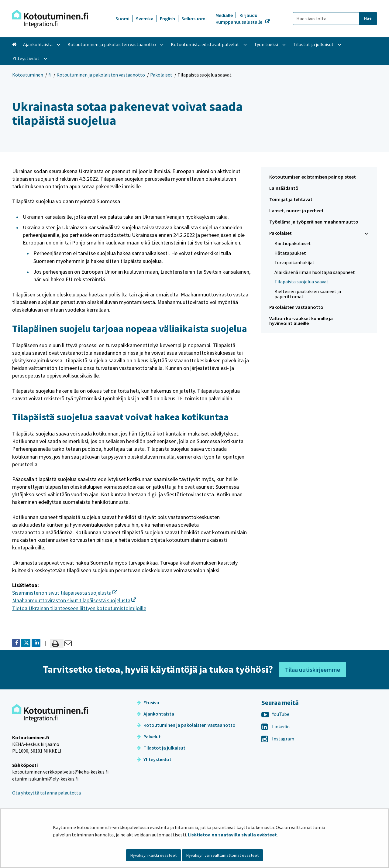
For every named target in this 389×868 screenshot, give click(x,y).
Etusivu (148, 702)
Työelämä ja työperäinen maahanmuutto (314, 222)
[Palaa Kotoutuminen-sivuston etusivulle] (50, 19)
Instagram (278, 739)
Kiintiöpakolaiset (293, 243)
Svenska (145, 19)
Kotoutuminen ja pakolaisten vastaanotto (101, 75)
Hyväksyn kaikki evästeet (153, 855)
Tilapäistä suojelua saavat (301, 282)
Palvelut (149, 736)
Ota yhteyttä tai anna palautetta (46, 793)
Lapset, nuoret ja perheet (296, 210)
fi (50, 75)
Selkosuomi (194, 19)
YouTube (275, 714)
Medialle (225, 15)
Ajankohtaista (155, 714)
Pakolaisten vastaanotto (296, 307)
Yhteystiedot (154, 759)
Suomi (122, 19)
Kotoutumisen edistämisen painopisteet (313, 177)
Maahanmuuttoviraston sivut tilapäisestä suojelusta (74, 600)
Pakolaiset (161, 75)
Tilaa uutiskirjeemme (313, 670)
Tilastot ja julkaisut (161, 748)
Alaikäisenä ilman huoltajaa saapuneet (315, 272)
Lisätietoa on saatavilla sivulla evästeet (232, 835)
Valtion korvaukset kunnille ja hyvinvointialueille (301, 321)
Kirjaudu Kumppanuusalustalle (239, 19)
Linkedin (275, 726)
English (167, 19)
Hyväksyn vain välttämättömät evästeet (222, 855)
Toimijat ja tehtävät (291, 199)
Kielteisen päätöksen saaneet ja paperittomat (308, 294)
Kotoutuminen (28, 75)
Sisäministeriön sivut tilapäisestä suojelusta (65, 593)
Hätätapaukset (290, 253)
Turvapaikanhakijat (294, 262)
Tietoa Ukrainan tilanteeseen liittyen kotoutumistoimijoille (79, 608)
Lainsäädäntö (284, 188)
